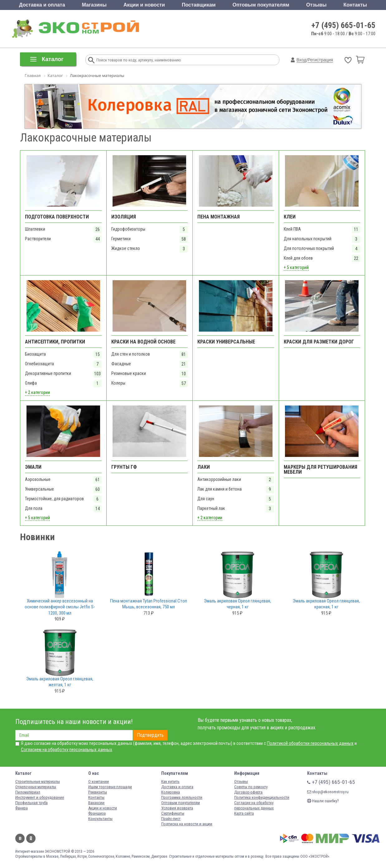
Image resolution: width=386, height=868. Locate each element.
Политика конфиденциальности (262, 797)
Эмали (33, 467)
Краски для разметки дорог (319, 342)
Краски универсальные (226, 342)
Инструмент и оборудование (40, 797)
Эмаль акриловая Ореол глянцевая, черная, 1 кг (237, 604)
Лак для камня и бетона (220, 489)
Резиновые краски (129, 373)
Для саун (206, 499)
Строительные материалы (38, 782)
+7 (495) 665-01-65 (343, 25)
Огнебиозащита (39, 364)
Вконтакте (20, 838)
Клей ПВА (292, 229)
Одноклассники (31, 838)
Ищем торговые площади (110, 787)
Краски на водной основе (143, 342)
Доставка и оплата (42, 5)
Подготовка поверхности (57, 217)
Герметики (121, 239)
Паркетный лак (211, 508)
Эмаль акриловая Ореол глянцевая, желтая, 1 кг (60, 682)
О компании (99, 782)
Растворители (38, 239)
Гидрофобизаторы (128, 229)
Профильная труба (31, 803)
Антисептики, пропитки (55, 342)
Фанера (22, 808)
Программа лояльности (182, 797)
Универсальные (39, 489)
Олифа (31, 383)
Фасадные (121, 364)
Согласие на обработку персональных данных (254, 805)
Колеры (118, 383)
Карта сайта (244, 813)
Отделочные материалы (36, 787)
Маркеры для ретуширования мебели (321, 470)
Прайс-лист (171, 819)
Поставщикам (199, 5)
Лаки (204, 467)
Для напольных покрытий (308, 239)
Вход (302, 60)
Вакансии (96, 803)
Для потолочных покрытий (309, 248)
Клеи (290, 217)
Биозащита (35, 354)
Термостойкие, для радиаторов (54, 499)
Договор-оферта (248, 792)
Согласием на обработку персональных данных (67, 750)
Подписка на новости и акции (187, 824)
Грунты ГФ (124, 467)
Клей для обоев (298, 258)
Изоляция (124, 217)
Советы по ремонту (251, 787)
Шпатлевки (35, 229)
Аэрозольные (38, 479)
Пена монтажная (219, 217)
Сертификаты (173, 813)
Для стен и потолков (131, 354)
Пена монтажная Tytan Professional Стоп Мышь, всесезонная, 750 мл (149, 604)
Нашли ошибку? (323, 801)
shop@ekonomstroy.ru (328, 792)
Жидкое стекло (126, 248)
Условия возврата (177, 808)
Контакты (355, 5)
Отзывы (316, 5)
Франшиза (97, 813)
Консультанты (100, 819)
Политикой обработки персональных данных (310, 743)
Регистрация (320, 60)
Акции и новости (144, 5)
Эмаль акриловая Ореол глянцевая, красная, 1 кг (326, 604)
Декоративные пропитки (48, 373)
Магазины (94, 5)
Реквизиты (98, 792)
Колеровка (171, 792)
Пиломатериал (28, 792)
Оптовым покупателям (261, 5)
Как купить (170, 782)
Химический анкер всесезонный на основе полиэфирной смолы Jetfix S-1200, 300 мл (60, 607)
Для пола (34, 508)
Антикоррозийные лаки (219, 479)
